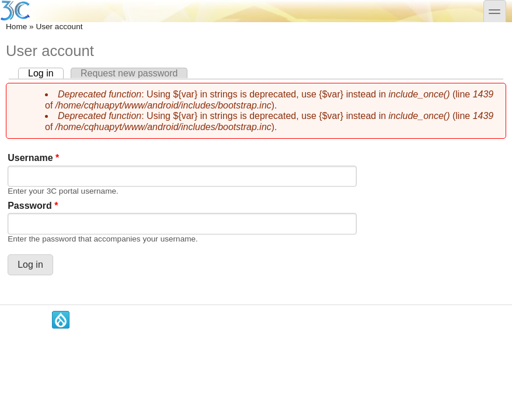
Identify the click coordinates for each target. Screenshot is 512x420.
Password (33, 206)
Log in (46, 73)
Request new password (129, 73)
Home (16, 27)
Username (33, 158)
